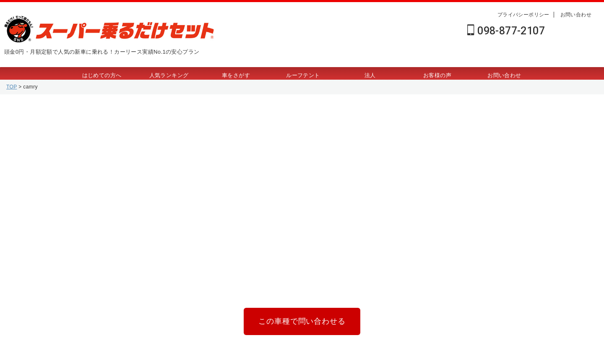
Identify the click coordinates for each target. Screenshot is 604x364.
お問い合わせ (576, 15)
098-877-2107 (506, 31)
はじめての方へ (102, 75)
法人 (370, 75)
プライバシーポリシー (523, 15)
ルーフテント (303, 75)
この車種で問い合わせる (302, 320)
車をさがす (236, 75)
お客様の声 (437, 75)
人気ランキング (169, 75)
